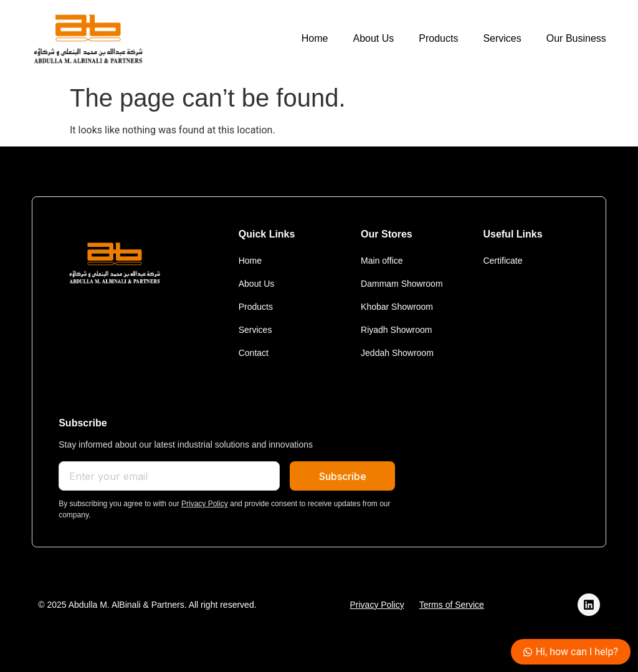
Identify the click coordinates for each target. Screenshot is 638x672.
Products (438, 38)
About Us (373, 38)
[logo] (88, 39)
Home (315, 38)
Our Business (576, 38)
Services (502, 38)
